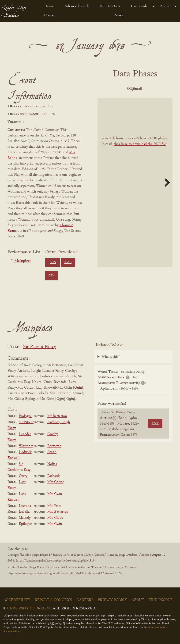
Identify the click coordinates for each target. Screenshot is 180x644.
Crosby (53, 434)
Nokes (52, 464)
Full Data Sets (110, 6)
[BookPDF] (135, 193)
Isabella (24, 512)
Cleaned (121, 100)
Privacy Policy (112, 600)
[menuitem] (51, 6)
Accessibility (17, 600)
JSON (52, 262)
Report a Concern (53, 600)
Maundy (25, 518)
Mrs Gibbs (55, 518)
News (119, 15)
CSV (51, 276)
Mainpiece (23, 261)
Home (49, 6)
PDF (121, 89)
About (165, 6)
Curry (23, 476)
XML (68, 262)
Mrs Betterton (58, 512)
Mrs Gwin (55, 494)
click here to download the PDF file (140, 155)
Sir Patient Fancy (40, 347)
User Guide (139, 6)
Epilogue (25, 524)
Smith (52, 452)
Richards (54, 476)
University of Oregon (29, 608)
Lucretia (25, 506)
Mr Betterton (57, 416)
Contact (50, 15)
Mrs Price (54, 506)
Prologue (25, 416)
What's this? (111, 357)
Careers (85, 600)
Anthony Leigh (59, 422)
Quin (78, 388)
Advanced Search (77, 6)
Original (147, 89)
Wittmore (26, 446)
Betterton (54, 446)
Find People (161, 600)
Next (165, 193)
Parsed (147, 100)
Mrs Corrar (55, 482)
